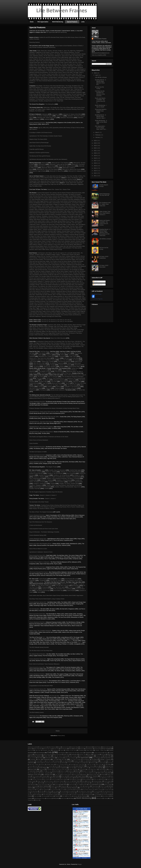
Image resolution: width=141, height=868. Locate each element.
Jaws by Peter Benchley (41, 270)
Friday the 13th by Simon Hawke (59, 271)
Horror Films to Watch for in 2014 (38, 549)
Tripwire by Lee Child (52, 278)
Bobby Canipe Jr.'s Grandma (56, 239)
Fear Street (60, 758)
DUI (30, 179)
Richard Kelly (54, 779)
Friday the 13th (77, 382)
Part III (81, 639)
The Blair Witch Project (105, 788)
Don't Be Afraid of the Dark (71, 358)
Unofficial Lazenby (38, 582)
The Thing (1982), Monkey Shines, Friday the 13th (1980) (58, 69)
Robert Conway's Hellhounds (50, 241)
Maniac (38, 333)
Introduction (30, 766)
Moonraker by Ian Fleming (36, 288)
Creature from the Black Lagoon (76, 753)
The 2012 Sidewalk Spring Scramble (39, 647)
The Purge (95, 793)
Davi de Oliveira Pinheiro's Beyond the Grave (69, 193)
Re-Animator (47, 778)
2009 (44, 128)
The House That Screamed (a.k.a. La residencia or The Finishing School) (66, 378)
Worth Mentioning (58, 22)
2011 (47, 128)
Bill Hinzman (64, 749)
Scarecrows (72, 380)
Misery (37, 773)
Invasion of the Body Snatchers (46, 766)
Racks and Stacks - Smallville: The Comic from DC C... (101, 100)
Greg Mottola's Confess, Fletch (65, 233)
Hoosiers (43, 764)
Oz (44, 775)
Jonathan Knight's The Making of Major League (47, 255)
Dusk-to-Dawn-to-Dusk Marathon (64, 46)
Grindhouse (32, 390)
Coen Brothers (62, 753)
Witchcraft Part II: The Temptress (60, 163)
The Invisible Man (72, 791)
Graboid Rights (80, 507)
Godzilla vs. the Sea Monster (55, 473)
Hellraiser (93, 763)
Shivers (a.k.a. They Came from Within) (40, 358)
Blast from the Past (65, 505)
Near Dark (54, 382)
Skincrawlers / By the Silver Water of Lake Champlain (51, 89)
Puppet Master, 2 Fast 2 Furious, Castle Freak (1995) (43, 74)
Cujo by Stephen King (58, 266)
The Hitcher (63, 330)
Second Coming (72, 179)
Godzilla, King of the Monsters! (57, 470)
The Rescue (42, 346)
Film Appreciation (43, 22)
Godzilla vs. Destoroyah (40, 484)
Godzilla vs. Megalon (39, 477)
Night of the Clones (76, 107)
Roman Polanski (60, 781)
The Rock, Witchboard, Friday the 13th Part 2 (65, 61)
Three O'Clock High (105, 795)
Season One (51, 189)
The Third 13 (61, 320)
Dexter (89, 754)
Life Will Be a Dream (101, 77)
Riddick (71, 779)
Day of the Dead (58, 754)
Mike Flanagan (109, 771)
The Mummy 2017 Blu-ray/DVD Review (40, 156)
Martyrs (62, 366)
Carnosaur (56, 750)
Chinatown (81, 750)
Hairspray (35, 330)
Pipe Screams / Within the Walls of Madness (70, 92)
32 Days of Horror (75, 128)
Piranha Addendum (54, 335)
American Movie (66, 747)
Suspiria (36, 380)
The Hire (42, 791)
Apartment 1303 (52, 325)
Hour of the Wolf (64, 360)
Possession (62, 356)
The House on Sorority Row (52, 330)
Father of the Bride (64, 335)
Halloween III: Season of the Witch (72, 114)
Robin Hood (96, 779)
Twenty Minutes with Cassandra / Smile (49, 97)
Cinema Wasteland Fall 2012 (37, 622)
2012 (95, 173)
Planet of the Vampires (50, 366)
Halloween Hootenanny (49, 47)
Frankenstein (47, 759)
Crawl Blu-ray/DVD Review (36, 149)
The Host (69, 176)
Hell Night (32, 353)
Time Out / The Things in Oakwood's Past (61, 96)
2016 (95, 163)
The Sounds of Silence (43, 509)
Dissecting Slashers (35, 42)
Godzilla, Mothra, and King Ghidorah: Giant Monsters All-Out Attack (64, 485)
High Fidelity (111, 763)
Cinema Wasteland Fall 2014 (37, 515)
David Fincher (38, 754)
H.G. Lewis (103, 761)
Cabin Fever (38, 750)
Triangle (52, 365)
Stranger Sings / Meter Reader (42, 96)
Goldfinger (32, 580)
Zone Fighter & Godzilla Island (57, 477)
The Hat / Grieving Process (67, 97)
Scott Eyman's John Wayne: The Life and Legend (51, 253)
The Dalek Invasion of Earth (68, 345)
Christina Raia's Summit (50, 211)
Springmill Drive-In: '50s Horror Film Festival (41, 432)
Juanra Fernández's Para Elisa (65, 199)
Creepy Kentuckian (98, 753)
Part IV (70, 641)
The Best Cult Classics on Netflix (38, 452)
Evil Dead (40, 758)
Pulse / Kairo (73, 356)
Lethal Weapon (103, 769)
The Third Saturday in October (51, 794)
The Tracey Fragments (65, 795)
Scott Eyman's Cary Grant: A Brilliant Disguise (63, 256)
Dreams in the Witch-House (67, 37)
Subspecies (64, 786)
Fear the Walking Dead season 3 (38, 397)
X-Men (106, 798)
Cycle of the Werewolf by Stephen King (66, 305)
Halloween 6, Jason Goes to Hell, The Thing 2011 (68, 56)
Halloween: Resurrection (67, 118)
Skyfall (39, 592)
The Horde (36, 366)
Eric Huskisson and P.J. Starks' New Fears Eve (105, 204)
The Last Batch (69, 321)
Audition (40, 355)
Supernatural (95, 786)
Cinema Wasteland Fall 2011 (37, 674)
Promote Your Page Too (97, 299)
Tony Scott (37, 796)
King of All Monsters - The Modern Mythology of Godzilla (44, 532)
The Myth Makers (67, 348)
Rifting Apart (36, 183)
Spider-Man (47, 107)
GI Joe (43, 761)
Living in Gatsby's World (58, 599)
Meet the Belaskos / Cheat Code (62, 99)
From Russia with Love (71, 579)
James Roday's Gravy (47, 206)
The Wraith (97, 795)
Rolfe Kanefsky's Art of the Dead (48, 226)
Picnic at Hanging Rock (40, 365)
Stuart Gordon (55, 786)
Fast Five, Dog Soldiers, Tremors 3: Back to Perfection (67, 76)
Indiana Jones (98, 764)
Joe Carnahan (53, 768)
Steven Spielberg (44, 786)
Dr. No (59, 579)
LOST (44, 771)
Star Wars (84, 784)
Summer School (72, 786)
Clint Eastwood (40, 753)
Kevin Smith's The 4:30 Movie (65, 245)
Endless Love (44, 333)
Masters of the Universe (98, 771)
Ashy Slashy (57, 179)
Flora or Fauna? (71, 507)
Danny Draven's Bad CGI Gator (73, 239)
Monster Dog (55, 773)
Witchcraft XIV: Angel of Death (37, 171)
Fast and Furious (50, 758)
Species (57, 785)
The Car (68, 383)
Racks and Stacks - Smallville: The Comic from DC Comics (105, 223)
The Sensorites (76, 343)
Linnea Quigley (36, 771)
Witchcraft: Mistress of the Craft (50, 168)
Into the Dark (107, 764)
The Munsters (64, 793)
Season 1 (42, 495)
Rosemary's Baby (80, 365)
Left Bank (57, 358)
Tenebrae (32, 356)
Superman (87, 786)
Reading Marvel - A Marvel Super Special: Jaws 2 (100, 117)
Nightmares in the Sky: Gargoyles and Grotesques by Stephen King (55, 306)
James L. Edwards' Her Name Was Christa (47, 225)
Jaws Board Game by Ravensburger (39, 143)
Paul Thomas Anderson (67, 775)
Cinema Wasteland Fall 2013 (37, 567)
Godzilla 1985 (33, 480)
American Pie (83, 747)
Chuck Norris (89, 750)
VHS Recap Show (34, 716)
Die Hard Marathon (34, 609)
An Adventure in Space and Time (45, 341)
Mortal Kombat (75, 773)
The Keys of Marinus (59, 343)
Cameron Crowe (47, 750)
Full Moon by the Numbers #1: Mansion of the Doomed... (100, 93)
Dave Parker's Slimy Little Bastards (54, 209)
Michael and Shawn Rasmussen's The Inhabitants (62, 208)
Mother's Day (67, 326)
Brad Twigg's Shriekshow (41, 231)
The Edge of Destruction (40, 343)
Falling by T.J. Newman (44, 281)
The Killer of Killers (77, 176)
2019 (95, 156)
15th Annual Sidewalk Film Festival (39, 572)
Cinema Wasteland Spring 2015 (38, 462)
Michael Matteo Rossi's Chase (66, 221)
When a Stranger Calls (50, 326)
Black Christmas (77, 325)
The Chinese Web (40, 111)
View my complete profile (99, 55)
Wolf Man (71, 798)
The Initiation (42, 353)
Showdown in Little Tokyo (59, 783)
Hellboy (87, 763)
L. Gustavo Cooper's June (61, 206)
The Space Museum (75, 346)
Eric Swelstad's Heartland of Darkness (52, 235)
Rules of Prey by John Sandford (69, 290)
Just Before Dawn (94, 768)
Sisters (34, 328)
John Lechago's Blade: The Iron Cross (68, 226)
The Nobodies (71, 793)
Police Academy (36, 776)
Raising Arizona (39, 778)
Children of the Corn (71, 750)
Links (83, 22)
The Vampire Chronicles (76, 795)
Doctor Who (47, 756)
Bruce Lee (30, 750)
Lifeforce (48, 388)
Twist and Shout (65, 184)
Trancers (51, 796)
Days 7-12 (32, 699)
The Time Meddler (38, 348)
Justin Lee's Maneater (50, 233)
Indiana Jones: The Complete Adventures (40, 631)
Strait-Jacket (37, 385)
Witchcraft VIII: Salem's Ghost (67, 166)
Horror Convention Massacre (62, 764)
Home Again (64, 179)
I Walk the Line (90, 764)
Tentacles (59, 788)
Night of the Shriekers (43, 507)
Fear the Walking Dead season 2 (60, 395)
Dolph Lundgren (73, 756)
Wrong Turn (99, 798)
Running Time (69, 781)
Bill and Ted (56, 749)
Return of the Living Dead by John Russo (55, 265)
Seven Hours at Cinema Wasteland (39, 440)
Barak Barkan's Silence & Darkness (50, 228)
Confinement (36, 179)
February (98, 135)
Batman (30, 749)
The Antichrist (65, 382)
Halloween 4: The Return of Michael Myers (41, 116)
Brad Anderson (89, 749)
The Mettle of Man (54, 183)
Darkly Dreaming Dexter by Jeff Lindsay (54, 288)
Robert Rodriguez (87, 779)
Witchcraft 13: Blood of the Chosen (71, 169)
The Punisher (87, 793)
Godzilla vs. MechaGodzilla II (56, 482)
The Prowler (79, 793)
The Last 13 (68, 320)
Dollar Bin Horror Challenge (60, 756)
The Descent (33, 370)
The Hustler (64, 791)
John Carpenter (62, 768)
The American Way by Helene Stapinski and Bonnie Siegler (59, 260)
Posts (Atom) (61, 736)
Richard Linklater (63, 779)
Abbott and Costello (32, 747)
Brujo (65, 176)
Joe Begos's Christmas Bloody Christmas (73, 235)
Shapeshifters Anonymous (47, 91)
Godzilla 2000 (74, 484)
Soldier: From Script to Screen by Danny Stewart (59, 261)
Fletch (39, 759)
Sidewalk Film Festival (71, 783)
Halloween (45, 114)
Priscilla (57, 776)
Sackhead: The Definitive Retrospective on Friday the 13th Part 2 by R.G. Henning (55, 273)
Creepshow (88, 753)
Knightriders (49, 769)
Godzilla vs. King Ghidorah (64, 480)
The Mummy (54, 793)
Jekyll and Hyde (109, 766)
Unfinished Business (56, 181)
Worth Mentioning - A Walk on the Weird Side (101, 122)
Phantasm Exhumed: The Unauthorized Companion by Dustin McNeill (53, 301)
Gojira (43, 470)
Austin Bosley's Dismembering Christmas (71, 201)
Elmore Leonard (32, 758)
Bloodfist (76, 749)
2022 (95, 148)
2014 (95, 168)
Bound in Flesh (49, 178)
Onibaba (50, 387)
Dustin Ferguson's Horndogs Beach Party (60, 219)
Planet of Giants (42, 345)
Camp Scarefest (34, 443)
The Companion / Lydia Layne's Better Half (52, 87)
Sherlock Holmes (48, 783)
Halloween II (55, 114)
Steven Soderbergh (32, 786)
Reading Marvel (55, 778)
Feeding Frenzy (45, 505)
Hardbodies (39, 763)
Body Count (61, 241)
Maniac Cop (63, 771)
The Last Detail (97, 791)
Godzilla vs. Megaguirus (36, 485)
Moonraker (76, 585)
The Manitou (46, 380)
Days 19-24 (37, 704)
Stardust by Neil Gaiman (53, 268)
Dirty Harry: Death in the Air (43, 311)
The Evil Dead (61, 331)
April (97, 75)
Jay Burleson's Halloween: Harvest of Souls (41, 552)
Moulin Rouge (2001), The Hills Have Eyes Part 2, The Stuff (65, 64)
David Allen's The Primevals (40, 239)
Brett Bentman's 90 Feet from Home (47, 223)
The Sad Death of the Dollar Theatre (39, 502)
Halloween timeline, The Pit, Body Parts (43, 56)
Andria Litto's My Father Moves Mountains (70, 246)
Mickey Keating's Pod (54, 198)
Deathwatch (55, 370)
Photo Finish (80, 109)
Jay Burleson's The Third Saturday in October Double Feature (46, 136)
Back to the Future (107, 747)
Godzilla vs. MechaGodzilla (73, 477)
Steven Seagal (108, 784)
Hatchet (63, 763)
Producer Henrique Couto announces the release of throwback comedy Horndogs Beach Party (54, 408)
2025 (95, 141)
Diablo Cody (96, 754)
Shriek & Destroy (55, 505)
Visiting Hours (75, 368)
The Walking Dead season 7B (77, 395)
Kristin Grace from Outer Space (61, 769)
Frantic (55, 759)
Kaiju (101, 768)
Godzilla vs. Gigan (79, 475)
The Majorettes (35, 793)
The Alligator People (51, 467)
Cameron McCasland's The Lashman (47, 193)
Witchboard (49, 798)
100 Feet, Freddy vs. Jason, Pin (61, 51)
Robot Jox (110, 779)
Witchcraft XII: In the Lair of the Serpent (47, 169)
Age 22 (40, 128)
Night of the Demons (56, 328)
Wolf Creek (64, 798)
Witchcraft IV (42, 164)
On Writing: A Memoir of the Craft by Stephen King (51, 313)
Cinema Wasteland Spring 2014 (38, 539)
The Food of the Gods (80, 383)
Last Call (81, 178)
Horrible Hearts (50, 764)
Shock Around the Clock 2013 (37, 555)
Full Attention (86, 759)
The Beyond (43, 390)
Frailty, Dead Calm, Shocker (44, 51)
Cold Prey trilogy (45, 351)
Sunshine (53, 353)
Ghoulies (38, 761)
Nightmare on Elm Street (34, 774)
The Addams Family (94, 788)
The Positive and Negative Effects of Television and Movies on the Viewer (49, 437)
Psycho (64, 328)
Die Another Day (58, 590)
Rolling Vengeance (50, 781)
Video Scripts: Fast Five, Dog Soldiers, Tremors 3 (105, 213)
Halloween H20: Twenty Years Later (47, 118)
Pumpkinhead (72, 776)
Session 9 (36, 783)
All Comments (98, 284)
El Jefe (47, 176)
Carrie (38, 328)
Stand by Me (72, 785)
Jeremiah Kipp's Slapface (55, 231)
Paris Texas (58, 775)
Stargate (90, 785)
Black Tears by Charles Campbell (41, 271)
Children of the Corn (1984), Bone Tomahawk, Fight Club (44, 66)
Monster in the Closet (65, 773)
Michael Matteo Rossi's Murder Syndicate (46, 238)
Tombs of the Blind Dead (74, 363)
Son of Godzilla (71, 473)
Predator (51, 776)
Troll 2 (64, 796)
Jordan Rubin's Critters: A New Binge (47, 221)
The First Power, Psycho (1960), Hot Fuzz (66, 62)
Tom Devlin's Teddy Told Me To (48, 236)
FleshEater (33, 759)
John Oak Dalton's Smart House (66, 238)
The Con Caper (59, 109)
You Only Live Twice (55, 580)
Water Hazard (33, 509)
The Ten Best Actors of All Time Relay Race (41, 651)
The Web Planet (58, 346)
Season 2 (48, 495)
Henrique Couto (102, 763)
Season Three (67, 189)
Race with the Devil (104, 776)
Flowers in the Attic (71, 330)
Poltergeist (44, 776)
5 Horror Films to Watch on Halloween (39, 562)
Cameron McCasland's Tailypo (61, 196)
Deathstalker (74, 754)
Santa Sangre (33, 362)
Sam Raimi (77, 781)
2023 (95, 146)
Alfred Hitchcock (52, 747)
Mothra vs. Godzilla (51, 472)
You (111, 798)
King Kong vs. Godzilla (35, 472)
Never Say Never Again (58, 587)
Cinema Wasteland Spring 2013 (38, 602)
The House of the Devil (71, 388)
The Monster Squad (44, 793)
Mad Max (56, 771)
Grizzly (84, 761)
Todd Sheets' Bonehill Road (41, 219)
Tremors (57, 796)
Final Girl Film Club (108, 758)
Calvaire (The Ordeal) (65, 365)
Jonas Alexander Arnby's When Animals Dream (44, 199)
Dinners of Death (77, 46)
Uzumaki (41, 387)
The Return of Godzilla (73, 478)
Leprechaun (82, 769)
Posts (95, 282)
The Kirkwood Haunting (70, 109)
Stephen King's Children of (59, 373)
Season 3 (54, 495)
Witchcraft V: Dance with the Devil (59, 164)
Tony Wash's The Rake (67, 218)
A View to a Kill (73, 587)
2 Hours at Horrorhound (36, 525)
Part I (44, 637)
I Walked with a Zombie (47, 362)
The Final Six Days (70, 706)
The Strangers (38, 794)
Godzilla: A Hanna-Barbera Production (57, 478)
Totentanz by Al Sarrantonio (74, 265)
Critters (106, 753)
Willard (44, 331)
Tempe (53, 788)
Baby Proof (65, 181)
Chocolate (36, 39)
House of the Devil (80, 764)
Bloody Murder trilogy (74, 366)
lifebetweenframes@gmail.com (101, 53)
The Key (52, 509)
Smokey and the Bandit (43, 785)
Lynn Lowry (50, 771)
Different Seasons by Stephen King (55, 280)
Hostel (72, 764)
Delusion (50, 179)
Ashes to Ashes (40, 178)
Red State (63, 778)
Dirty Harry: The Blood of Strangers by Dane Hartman (51, 310)
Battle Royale (78, 362)
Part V (80, 642)
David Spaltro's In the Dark (41, 198)
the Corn (69, 373)
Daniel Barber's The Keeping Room (62, 203)
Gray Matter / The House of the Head (46, 86)
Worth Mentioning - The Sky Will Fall (105, 195)
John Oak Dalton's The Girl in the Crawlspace (48, 218)
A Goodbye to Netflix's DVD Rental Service (41, 133)
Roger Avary (41, 781)
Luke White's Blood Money (78, 211)
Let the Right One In (65, 353)
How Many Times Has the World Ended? (40, 599)
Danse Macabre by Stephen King (74, 288)
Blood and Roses (57, 383)
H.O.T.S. (110, 761)
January (98, 137)
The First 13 (45, 320)
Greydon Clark (77, 761)
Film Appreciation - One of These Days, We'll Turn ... (101, 128)
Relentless (70, 778)
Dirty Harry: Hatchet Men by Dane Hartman (41, 295)
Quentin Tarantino (93, 776)
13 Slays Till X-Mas (34, 236)
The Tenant (76, 360)
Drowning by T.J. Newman (49, 293)
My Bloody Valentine (38, 326)
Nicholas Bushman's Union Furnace (42, 196)
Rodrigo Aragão (32, 781)
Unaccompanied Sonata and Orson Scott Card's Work (44, 529)
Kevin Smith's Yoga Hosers (76, 595)
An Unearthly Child (59, 341)
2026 (95, 73)
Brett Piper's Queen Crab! (72, 204)
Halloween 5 (60, 116)
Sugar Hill (45, 383)
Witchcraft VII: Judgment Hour (46, 166)
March (97, 132)
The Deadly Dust (55, 107)
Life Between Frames (100, 39)
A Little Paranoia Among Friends (58, 507)
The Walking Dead (88, 794)
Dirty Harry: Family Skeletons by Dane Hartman (63, 281)
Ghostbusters (31, 761)
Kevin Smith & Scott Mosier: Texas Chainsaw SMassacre (44, 664)
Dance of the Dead (80, 37)
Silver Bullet (94, 783)
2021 (95, 151)
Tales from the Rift (73, 181)
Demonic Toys (82, 754)
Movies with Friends (65, 128)
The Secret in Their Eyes (75, 333)
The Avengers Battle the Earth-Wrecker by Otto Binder (53, 276)
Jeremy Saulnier (33, 768)
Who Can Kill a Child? (39, 363)
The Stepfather (75, 326)
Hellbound (58, 388)
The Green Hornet (108, 789)
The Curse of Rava (65, 107)
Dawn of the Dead (48, 754)
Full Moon (94, 759)
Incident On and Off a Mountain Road (49, 37)
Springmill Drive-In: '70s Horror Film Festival (41, 422)
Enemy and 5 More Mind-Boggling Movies (40, 544)
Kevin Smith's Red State (36, 595)
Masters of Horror (87, 771)
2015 (51, 128)
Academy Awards (43, 747)
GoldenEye (69, 589)
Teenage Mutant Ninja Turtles (42, 788)
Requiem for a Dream (97, 778)
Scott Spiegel (108, 781)
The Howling (56, 791)
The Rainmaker (102, 793)
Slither (63, 355)
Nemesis (93, 773)
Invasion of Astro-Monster (36, 473)
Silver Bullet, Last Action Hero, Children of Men (58, 67)
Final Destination (97, 758)
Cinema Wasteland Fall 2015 (37, 455)
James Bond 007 (80, 766)
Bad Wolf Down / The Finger (64, 86)
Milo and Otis (31, 773)
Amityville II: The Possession (72, 387)
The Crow (62, 789)
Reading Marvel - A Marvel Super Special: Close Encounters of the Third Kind (105, 232)
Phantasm (84, 774)
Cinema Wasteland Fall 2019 (37, 123)
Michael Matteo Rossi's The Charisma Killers (47, 246)
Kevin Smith (33, 769)
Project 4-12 (81, 505)
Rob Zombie (77, 779)
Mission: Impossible (45, 773)
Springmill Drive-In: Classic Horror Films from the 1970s (44, 412)
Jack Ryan (71, 766)
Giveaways (57, 761)
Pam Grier (50, 774)
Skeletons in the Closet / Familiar (62, 94)
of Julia (31, 355)
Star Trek (78, 785)
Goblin (64, 761)
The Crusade (66, 346)
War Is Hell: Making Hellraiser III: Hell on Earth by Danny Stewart (64, 296)
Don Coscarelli (83, 756)
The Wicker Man (81, 390)
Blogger (79, 864)
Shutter (59, 325)
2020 (95, 153)
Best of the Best (38, 749)
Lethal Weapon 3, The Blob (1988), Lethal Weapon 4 (51, 71)
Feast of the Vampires (70, 758)
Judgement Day (44, 183)
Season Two (58, 189)
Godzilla (53, 484)
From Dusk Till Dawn (76, 759)
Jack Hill (56, 766)
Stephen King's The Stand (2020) (38, 139)
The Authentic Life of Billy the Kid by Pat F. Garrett (51, 286)
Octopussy (45, 587)
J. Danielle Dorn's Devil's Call (68, 255)
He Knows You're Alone (72, 763)
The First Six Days (54, 696)
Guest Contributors (93, 761)
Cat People (72, 355)
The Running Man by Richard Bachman (58, 270)
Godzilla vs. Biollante (47, 480)
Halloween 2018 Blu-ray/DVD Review (39, 153)
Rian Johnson (47, 779)
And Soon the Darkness (64, 362)
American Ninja (74, 747)
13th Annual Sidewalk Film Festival (39, 681)
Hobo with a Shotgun (34, 764)
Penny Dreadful (77, 775)
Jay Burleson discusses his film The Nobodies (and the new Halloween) (48, 159)
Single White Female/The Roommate (58, 333)
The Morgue (74, 178)
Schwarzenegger (98, 781)
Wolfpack (32, 111)
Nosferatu (49, 355)
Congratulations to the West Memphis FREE (41, 686)
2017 (95, 161)
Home (32, 22)
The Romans (49, 346)
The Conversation (55, 789)
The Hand (39, 378)
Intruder (36, 766)
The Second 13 (53, 320)
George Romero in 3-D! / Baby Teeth (54, 101)
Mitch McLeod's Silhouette (64, 223)
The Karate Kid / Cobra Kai (85, 791)
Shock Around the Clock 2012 (37, 614)
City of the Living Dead (35, 388)
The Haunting (79, 353)
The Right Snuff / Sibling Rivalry (49, 92)
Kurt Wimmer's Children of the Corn (67, 236)
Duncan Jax (99, 756)
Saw (84, 781)
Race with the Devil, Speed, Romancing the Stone (59, 59)
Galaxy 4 (46, 348)
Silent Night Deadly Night (84, 783)
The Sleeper (30, 795)
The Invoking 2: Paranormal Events (39, 208)
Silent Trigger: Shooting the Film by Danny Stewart (46, 308)
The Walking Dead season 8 (55, 397)
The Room (110, 793)
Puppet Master (81, 776)
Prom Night (60, 326)
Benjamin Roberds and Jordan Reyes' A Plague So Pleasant (49, 204)
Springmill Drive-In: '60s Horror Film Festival (41, 427)
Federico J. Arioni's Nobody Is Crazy (47, 245)
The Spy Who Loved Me (62, 585)
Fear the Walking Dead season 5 (51, 398)
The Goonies (100, 789)
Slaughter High (43, 382)
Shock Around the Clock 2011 (37, 667)
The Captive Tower (40, 109)
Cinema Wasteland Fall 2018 (37, 402)
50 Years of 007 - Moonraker (104, 266)
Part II (31, 639)
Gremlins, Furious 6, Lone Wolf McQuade (59, 79)
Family (31, 181)
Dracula (91, 756)
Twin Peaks (69, 796)
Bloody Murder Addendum (58, 390)
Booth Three (37, 181)
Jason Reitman (90, 766)
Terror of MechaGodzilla (36, 478)
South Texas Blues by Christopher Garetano (59, 263)
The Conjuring (45, 789)
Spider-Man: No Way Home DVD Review (40, 146)
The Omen (40, 377)
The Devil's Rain (72, 385)
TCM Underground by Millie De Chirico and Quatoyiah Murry (54, 258)
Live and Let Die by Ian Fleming (67, 278)
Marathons (71, 771)
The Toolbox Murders (67, 325)
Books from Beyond (58, 176)
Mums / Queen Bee (48, 94)
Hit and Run (74, 505)
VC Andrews (92, 796)
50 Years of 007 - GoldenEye (104, 257)
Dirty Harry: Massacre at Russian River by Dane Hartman (45, 290)
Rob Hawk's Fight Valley (63, 211)
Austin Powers (97, 747)
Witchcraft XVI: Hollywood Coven (77, 171)
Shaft (41, 783)
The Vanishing (37, 331)
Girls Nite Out (49, 761)
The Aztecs (68, 343)
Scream (30, 783)
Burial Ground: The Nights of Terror (54, 385)
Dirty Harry (110, 754)
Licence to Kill (46, 589)
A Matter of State (50, 109)
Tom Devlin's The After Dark (62, 243)
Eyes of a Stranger (53, 377)
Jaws (97, 766)
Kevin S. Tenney (109, 768)
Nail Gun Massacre (85, 773)
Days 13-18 (64, 701)
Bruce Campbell (106, 749)
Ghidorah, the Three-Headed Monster (70, 472)
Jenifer (31, 39)
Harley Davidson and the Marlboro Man (51, 763)
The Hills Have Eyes (51, 331)
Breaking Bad (98, 749)
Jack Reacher (64, 766)
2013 (95, 171)
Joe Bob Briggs (42, 768)
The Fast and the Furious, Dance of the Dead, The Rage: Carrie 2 (66, 72)
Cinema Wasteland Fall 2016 (37, 447)
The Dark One (57, 178)
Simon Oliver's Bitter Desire (42, 250)
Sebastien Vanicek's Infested (72, 241)
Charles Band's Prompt (56, 250)
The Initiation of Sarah (45, 372)
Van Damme (83, 796)
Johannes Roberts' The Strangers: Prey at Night (61, 216)
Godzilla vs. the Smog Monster (62, 475)
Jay (102, 766)
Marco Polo (50, 343)
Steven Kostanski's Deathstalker (53, 248)
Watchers (99, 796)
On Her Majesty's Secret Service (74, 580)
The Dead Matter (70, 789)
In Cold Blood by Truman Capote (74, 286)
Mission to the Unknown (55, 348)
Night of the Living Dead (104, 773)
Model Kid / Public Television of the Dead (65, 91)
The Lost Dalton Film (59, 589)
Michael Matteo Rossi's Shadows (71, 231)
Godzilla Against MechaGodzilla (42, 487)
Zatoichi (37, 800)
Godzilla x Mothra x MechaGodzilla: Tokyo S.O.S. (68, 487)
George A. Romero (105, 759)
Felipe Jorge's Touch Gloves (75, 213)
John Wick (71, 768)
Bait (51, 176)
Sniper (51, 784)
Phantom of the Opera (94, 774)
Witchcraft (45, 163)
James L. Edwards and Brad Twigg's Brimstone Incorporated (54, 229)
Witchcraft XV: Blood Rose (57, 171)
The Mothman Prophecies (56, 363)
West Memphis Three (40, 798)
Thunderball (42, 580)
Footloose (41, 330)
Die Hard (103, 754)
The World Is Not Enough (43, 590)
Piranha (46, 335)
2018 (95, 158)
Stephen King (97, 784)
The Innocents (59, 372)
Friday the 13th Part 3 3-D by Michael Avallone (61, 275)
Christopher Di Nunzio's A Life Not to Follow (67, 214)
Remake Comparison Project (82, 778)
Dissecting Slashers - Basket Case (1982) (101, 111)
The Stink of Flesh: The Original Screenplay (41, 512)
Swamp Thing (103, 786)
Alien (59, 747)
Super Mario (80, 786)
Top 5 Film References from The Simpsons (41, 522)
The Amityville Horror (71, 331)
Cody (49, 752)
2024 (95, 143)
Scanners (89, 781)
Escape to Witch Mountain (36, 335)
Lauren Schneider (73, 769)
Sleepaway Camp (103, 783)
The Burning (44, 373)
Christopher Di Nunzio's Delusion (58, 213)
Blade (70, 749)
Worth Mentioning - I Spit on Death (101, 106)
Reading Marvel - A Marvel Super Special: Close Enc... (100, 82)
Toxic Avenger (44, 796)
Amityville (90, 747)
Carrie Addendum (45, 328)
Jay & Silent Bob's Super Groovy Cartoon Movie (56, 595)
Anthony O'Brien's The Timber (76, 206)
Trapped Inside (43, 179)
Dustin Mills (107, 756)
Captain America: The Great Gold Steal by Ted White (70, 293)
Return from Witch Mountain (58, 338)
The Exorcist (44, 370)
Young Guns (31, 800)
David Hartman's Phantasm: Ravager (39, 213)
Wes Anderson (106, 796)
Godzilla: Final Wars (35, 488)
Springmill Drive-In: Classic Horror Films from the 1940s (44, 417)
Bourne (82, 749)
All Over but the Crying (99, 88)
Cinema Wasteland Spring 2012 (38, 659)
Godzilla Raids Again (75, 470)
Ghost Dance (33, 507)
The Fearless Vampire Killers (89, 789)
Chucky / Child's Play (101, 750)
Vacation (76, 796)
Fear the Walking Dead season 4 (72, 397)
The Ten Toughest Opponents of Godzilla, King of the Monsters (46, 492)
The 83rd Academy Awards (36, 712)
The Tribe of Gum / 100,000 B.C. (73, 341)
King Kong (42, 769)
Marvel (78, 771)
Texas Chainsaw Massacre (70, 788)
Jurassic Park (85, 768)
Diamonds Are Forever (67, 584)
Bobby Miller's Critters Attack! (67, 225)
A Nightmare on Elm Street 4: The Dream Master (42, 360)
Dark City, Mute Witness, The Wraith (51, 54)
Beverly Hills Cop (47, 749)
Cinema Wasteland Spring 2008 (38, 535)
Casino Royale (43, 579)
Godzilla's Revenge (44, 475)
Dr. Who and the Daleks (53, 345)
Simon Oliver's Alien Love (47, 243)
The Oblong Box (50, 104)
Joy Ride (78, 768)
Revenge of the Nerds (37, 779)
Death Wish (66, 754)
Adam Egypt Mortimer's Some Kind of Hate (48, 201)
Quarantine (56, 128)
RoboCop (103, 779)
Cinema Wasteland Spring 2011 (38, 689)
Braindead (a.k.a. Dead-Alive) (47, 356)
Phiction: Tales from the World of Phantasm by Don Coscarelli (52, 285)
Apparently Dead (45, 181)
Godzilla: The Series (65, 484)
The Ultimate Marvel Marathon (37, 654)
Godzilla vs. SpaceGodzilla (76, 482)
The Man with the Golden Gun (44, 585)
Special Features (72, 22)
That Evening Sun (84, 788)
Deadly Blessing (34, 383)
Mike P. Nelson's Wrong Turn (67, 228)
